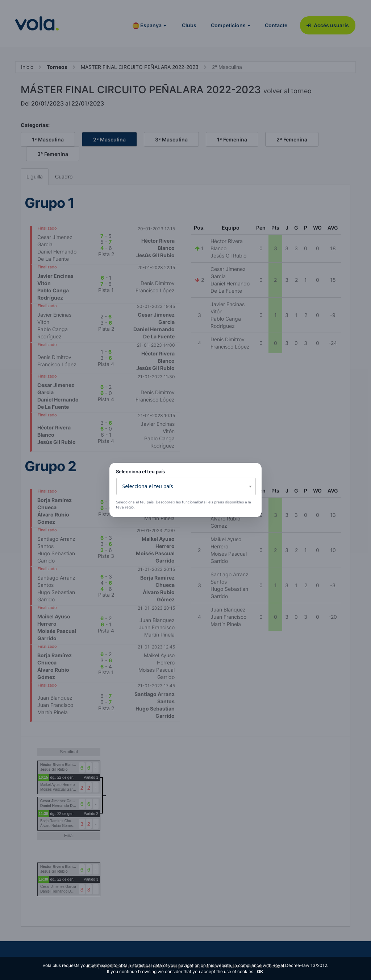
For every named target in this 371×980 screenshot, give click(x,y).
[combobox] (186, 486)
